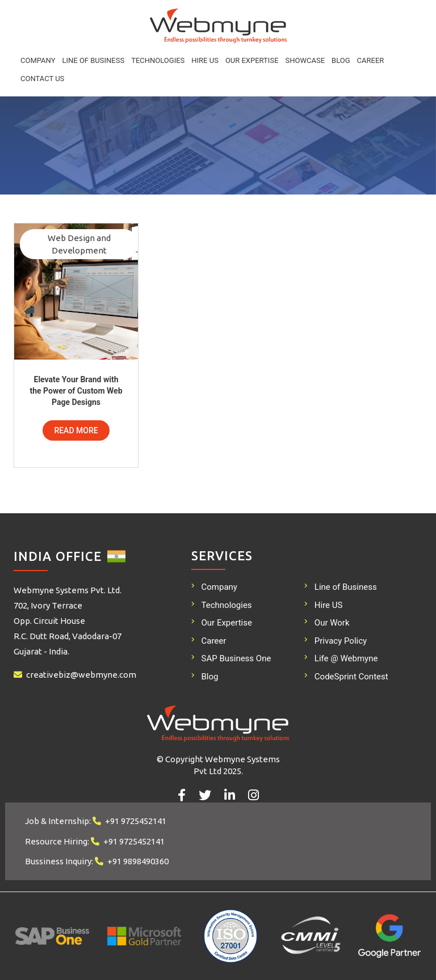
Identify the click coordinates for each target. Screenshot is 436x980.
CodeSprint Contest (351, 677)
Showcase (305, 60)
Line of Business (93, 60)
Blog (341, 60)
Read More (76, 430)
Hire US (205, 60)
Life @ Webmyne (346, 658)
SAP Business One (236, 658)
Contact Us (42, 79)
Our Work (332, 623)
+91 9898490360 (138, 861)
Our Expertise (252, 60)
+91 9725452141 (136, 821)
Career (371, 60)
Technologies (158, 60)
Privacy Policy (341, 641)
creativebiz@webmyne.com (81, 675)
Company (38, 60)
